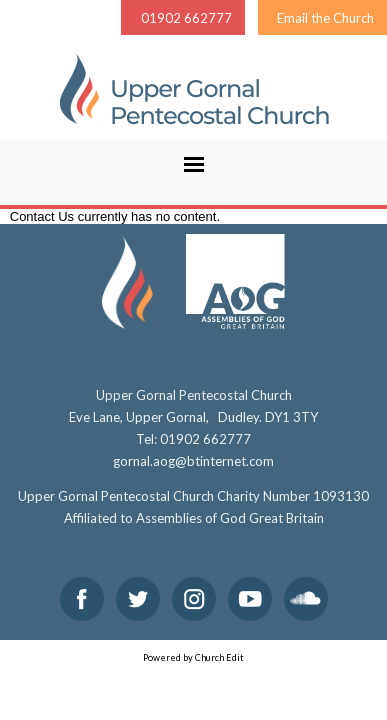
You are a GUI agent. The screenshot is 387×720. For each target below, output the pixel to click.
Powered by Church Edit (193, 657)
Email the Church (325, 18)
